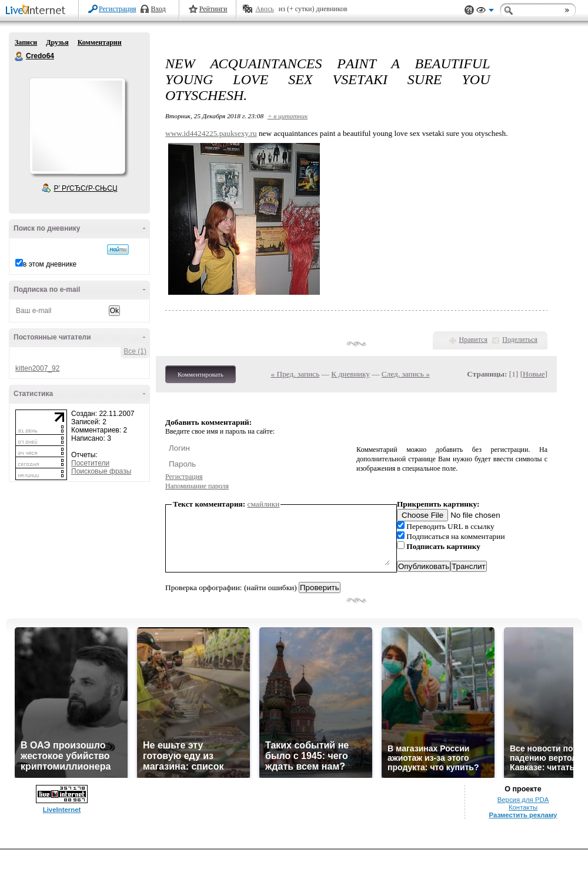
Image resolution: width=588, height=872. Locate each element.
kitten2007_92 (37, 368)
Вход (158, 9)
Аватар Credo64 (77, 126)
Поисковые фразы (101, 471)
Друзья (57, 42)
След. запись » (406, 374)
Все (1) (135, 351)
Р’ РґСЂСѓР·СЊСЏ (86, 188)
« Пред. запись (295, 374)
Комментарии (100, 42)
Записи (26, 42)
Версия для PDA (523, 800)
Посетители (90, 463)
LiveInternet (38, 11)
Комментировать (201, 374)
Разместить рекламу (523, 815)
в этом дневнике (50, 264)
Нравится (473, 340)
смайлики (264, 504)
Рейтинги (213, 9)
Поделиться (520, 340)
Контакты (523, 807)
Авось (264, 9)
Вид (485, 12)
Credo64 (19, 56)
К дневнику (350, 374)
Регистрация (118, 9)
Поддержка (469, 10)
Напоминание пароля (197, 486)
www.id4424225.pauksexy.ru (211, 133)
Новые (534, 374)
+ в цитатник (288, 116)
